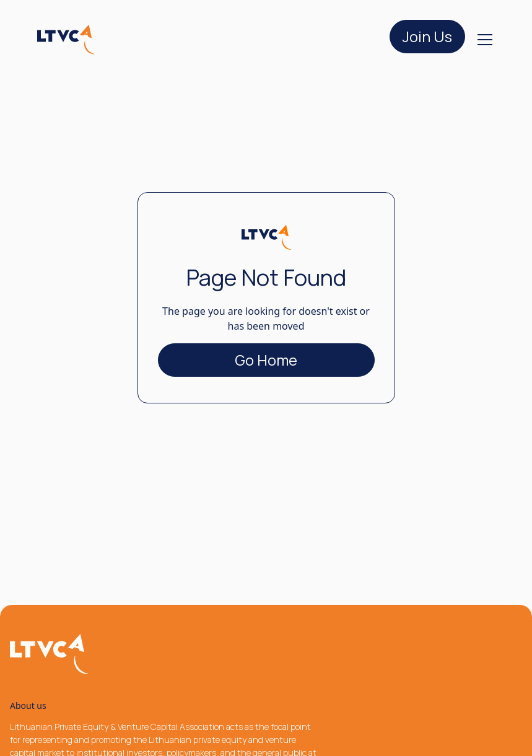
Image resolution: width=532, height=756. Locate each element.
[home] (66, 40)
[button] (482, 40)
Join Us (427, 36)
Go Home (266, 360)
